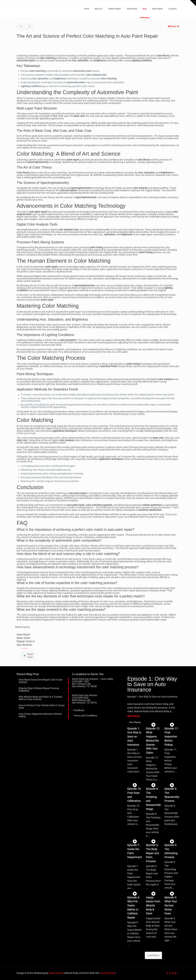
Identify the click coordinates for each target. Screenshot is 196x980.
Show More (133, 716)
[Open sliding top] (193, 3)
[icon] (176, 973)
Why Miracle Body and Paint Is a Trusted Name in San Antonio (40, 698)
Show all (173, 26)
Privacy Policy (107, 973)
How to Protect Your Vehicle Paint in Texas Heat (42, 707)
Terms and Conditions (85, 716)
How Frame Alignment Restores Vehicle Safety (40, 715)
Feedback (79, 710)
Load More (153, 955)
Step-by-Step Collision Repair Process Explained (39, 690)
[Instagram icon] (173, 973)
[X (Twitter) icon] (170, 973)
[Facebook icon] (167, 973)
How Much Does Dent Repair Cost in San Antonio (41, 681)
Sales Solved (56, 973)
